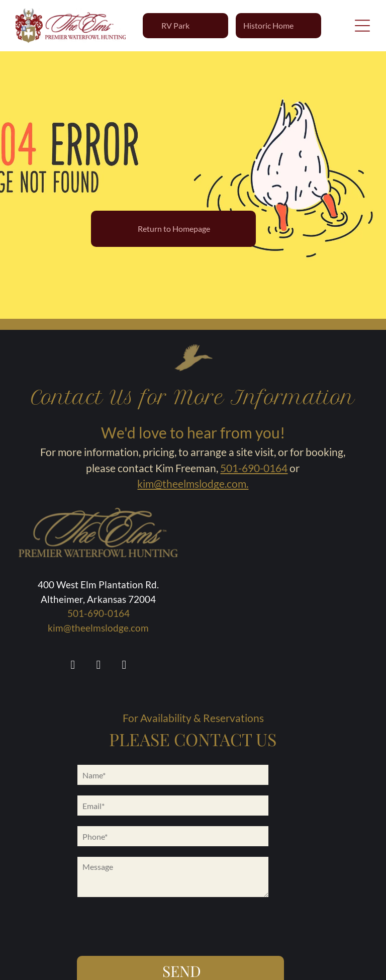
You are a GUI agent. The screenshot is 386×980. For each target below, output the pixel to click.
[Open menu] (362, 26)
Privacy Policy (298, 968)
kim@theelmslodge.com (98, 628)
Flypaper (257, 968)
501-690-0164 (254, 468)
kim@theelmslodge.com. (193, 483)
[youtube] (124, 666)
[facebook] (73, 666)
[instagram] (99, 666)
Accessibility (180, 968)
